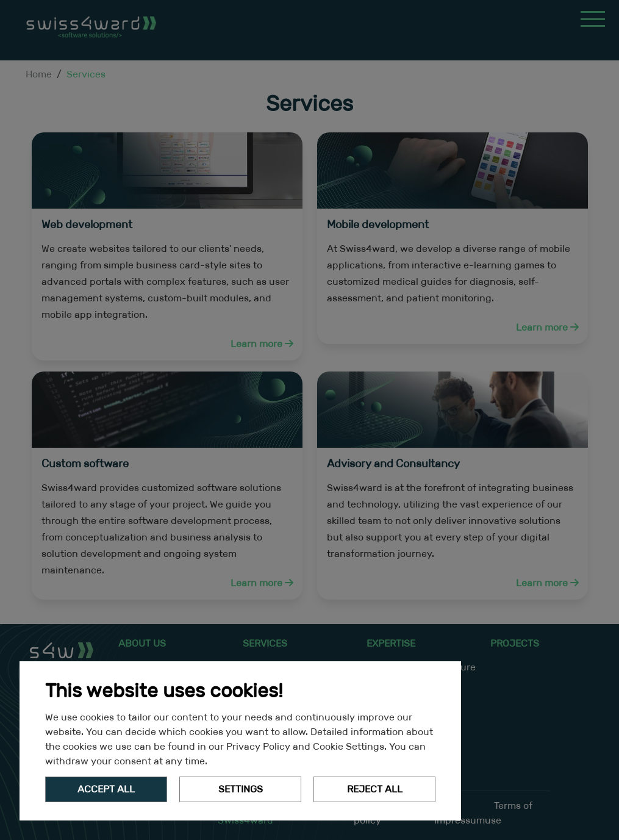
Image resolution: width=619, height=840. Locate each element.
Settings (241, 789)
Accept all (106, 789)
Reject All (375, 789)
